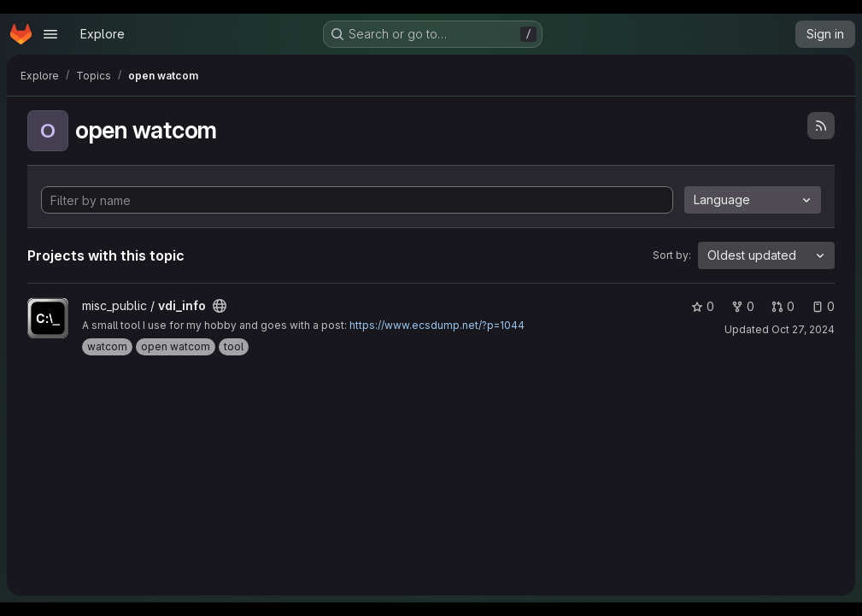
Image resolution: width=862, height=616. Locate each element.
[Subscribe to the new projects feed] (821, 126)
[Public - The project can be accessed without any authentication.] (220, 306)
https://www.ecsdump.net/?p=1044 (437, 325)
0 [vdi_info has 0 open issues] (823, 306)
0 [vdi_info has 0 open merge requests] (783, 306)
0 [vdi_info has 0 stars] (703, 306)
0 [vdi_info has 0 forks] (743, 306)
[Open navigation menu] (50, 34)
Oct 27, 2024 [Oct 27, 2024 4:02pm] (803, 329)
